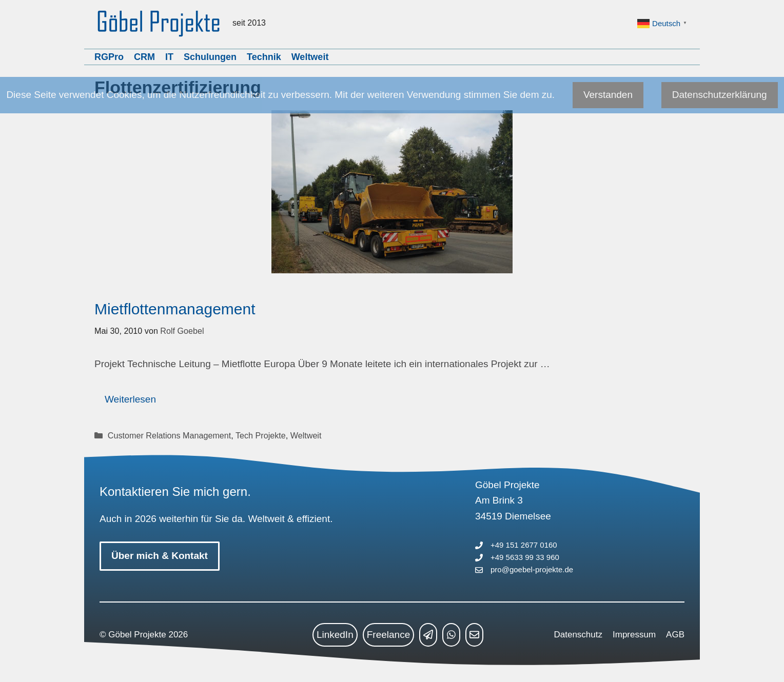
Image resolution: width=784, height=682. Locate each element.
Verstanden (608, 95)
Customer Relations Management (169, 435)
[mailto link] (474, 635)
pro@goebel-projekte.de (532, 569)
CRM (144, 57)
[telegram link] (428, 635)
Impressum (634, 635)
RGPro (109, 57)
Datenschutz (579, 635)
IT (169, 57)
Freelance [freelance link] (389, 635)
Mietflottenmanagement (175, 309)
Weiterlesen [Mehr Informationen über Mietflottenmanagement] (130, 399)
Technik (264, 57)
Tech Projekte (261, 435)
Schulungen (210, 57)
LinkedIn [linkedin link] (335, 635)
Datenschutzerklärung (720, 95)
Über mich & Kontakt (160, 556)
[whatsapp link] (451, 635)
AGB (675, 635)
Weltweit (310, 57)
